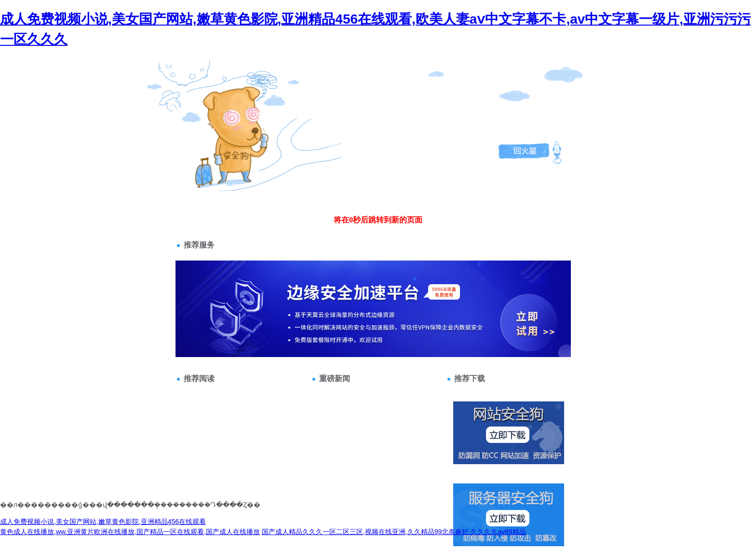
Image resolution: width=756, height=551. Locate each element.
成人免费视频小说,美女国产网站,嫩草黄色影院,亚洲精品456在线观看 (103, 522)
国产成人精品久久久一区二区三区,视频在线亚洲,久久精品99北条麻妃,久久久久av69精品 (394, 532)
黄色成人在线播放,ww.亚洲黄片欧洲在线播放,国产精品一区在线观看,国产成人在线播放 (130, 532)
